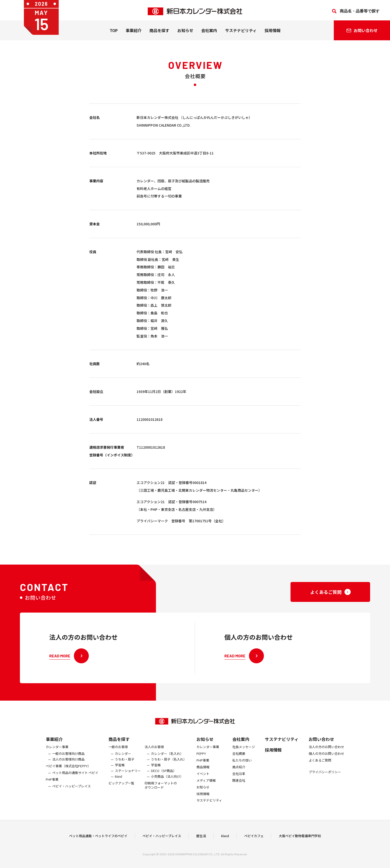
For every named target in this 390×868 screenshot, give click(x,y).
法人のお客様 (154, 754)
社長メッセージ (244, 754)
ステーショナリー (128, 778)
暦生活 (201, 839)
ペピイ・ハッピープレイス (72, 793)
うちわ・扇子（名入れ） (169, 766)
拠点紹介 (239, 774)
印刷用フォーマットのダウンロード (161, 792)
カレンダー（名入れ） (167, 761)
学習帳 (120, 772)
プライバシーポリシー (325, 779)
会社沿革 (239, 781)
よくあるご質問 (320, 767)
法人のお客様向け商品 (68, 766)
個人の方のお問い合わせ (326, 761)
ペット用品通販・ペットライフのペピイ (98, 839)
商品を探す (119, 746)
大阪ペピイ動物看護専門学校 (300, 839)
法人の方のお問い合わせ (326, 754)
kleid (119, 784)
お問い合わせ (321, 746)
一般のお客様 (118, 754)
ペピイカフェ (254, 839)
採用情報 (273, 33)
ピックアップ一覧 (121, 790)
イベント (203, 781)
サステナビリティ (241, 33)
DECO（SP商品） (164, 778)
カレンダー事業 (57, 754)
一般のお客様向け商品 (68, 761)
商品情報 (203, 774)
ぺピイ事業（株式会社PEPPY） (68, 773)
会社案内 (209, 33)
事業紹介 (134, 33)
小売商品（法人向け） (167, 784)
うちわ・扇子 (125, 766)
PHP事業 (52, 787)
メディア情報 (206, 788)
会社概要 (239, 761)
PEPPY (201, 761)
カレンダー (123, 761)
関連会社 (239, 788)
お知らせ (185, 33)
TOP (114, 33)
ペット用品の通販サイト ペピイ (75, 780)
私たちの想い (242, 767)
